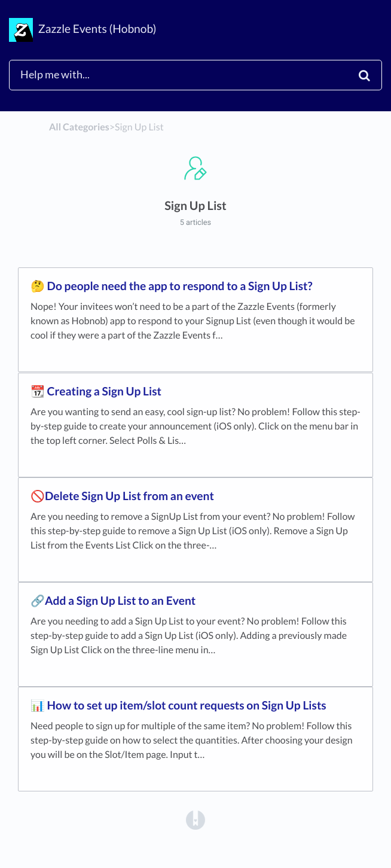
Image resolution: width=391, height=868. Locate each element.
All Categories (79, 127)
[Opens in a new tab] (195, 819)
